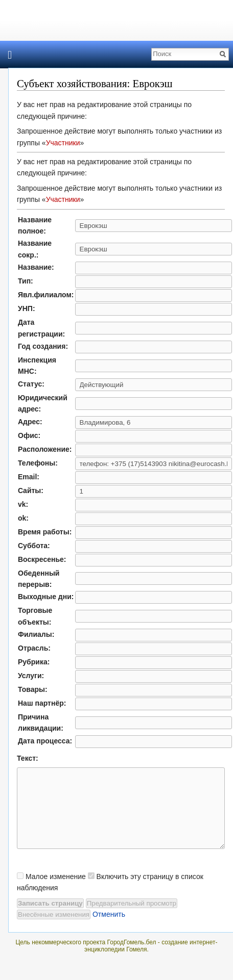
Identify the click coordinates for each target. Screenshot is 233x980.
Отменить (109, 930)
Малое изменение (56, 892)
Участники (63, 143)
